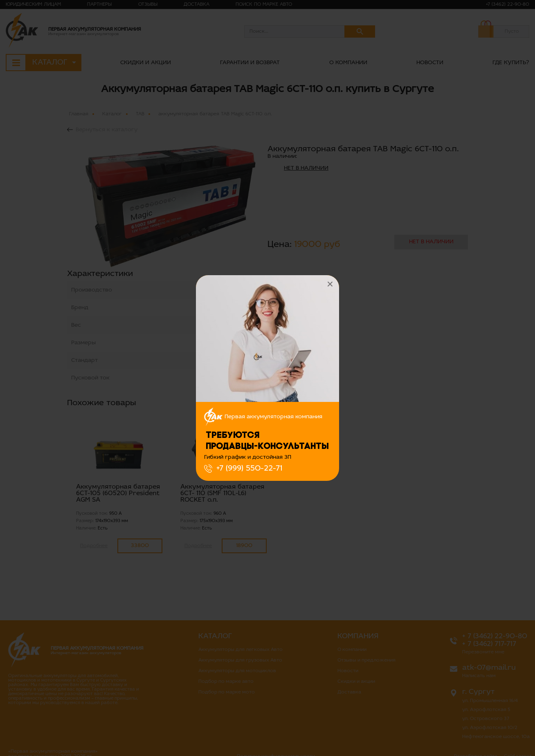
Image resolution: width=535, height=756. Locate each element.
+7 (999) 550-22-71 (249, 469)
